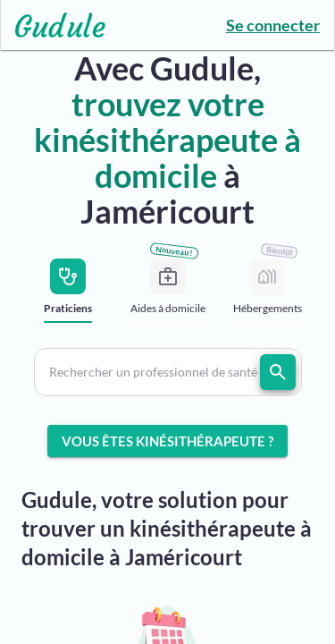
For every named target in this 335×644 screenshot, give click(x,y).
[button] (168, 372)
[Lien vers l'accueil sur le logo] (53, 25)
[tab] (68, 296)
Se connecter (273, 25)
